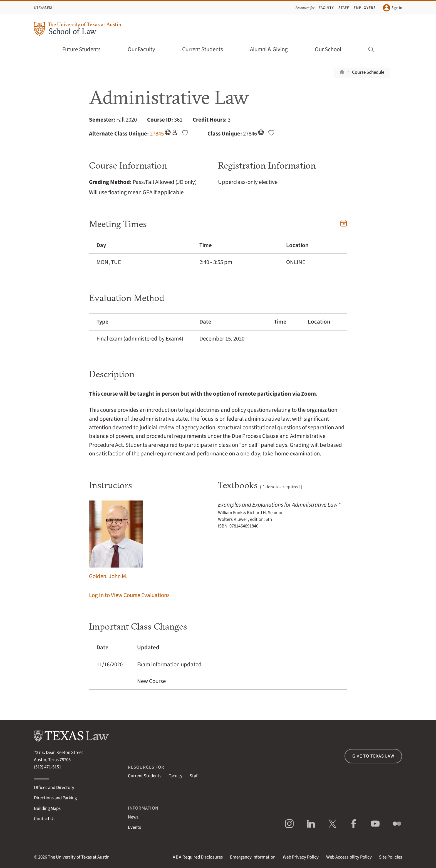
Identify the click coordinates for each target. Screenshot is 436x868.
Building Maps (47, 808)
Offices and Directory (54, 788)
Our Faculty (145, 49)
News (133, 817)
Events (134, 827)
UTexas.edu (44, 8)
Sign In (392, 8)
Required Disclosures (198, 857)
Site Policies (391, 857)
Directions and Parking (55, 798)
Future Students (85, 49)
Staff (344, 8)
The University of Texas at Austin (79, 857)
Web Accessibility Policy (349, 857)
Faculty (326, 8)
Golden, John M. (116, 540)
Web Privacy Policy (301, 857)
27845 (157, 133)
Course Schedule (368, 72)
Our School (332, 49)
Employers (365, 8)
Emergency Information (253, 857)
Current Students (206, 49)
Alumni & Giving (273, 49)
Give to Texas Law (373, 756)
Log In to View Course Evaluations (129, 595)
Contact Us (45, 819)
